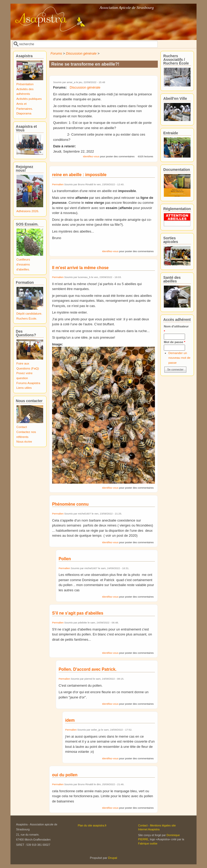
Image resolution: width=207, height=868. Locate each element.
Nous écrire (24, 441)
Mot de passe (175, 342)
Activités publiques (29, 99)
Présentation (25, 84)
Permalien (58, 184)
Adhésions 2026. (28, 211)
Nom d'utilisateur (176, 329)
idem (70, 720)
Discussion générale (81, 53)
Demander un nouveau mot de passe (180, 358)
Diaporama (24, 113)
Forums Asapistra (28, 383)
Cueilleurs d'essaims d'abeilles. (23, 264)
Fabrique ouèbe (148, 843)
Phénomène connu (70, 504)
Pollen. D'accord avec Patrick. (88, 669)
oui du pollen (65, 775)
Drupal (113, 858)
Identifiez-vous (91, 156)
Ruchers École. (27, 318)
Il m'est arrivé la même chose (80, 268)
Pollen (65, 559)
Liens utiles (24, 388)
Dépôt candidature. (29, 313)
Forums (56, 53)
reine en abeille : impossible (79, 175)
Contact (22, 427)
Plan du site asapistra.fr (92, 825)
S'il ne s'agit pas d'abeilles (78, 613)
